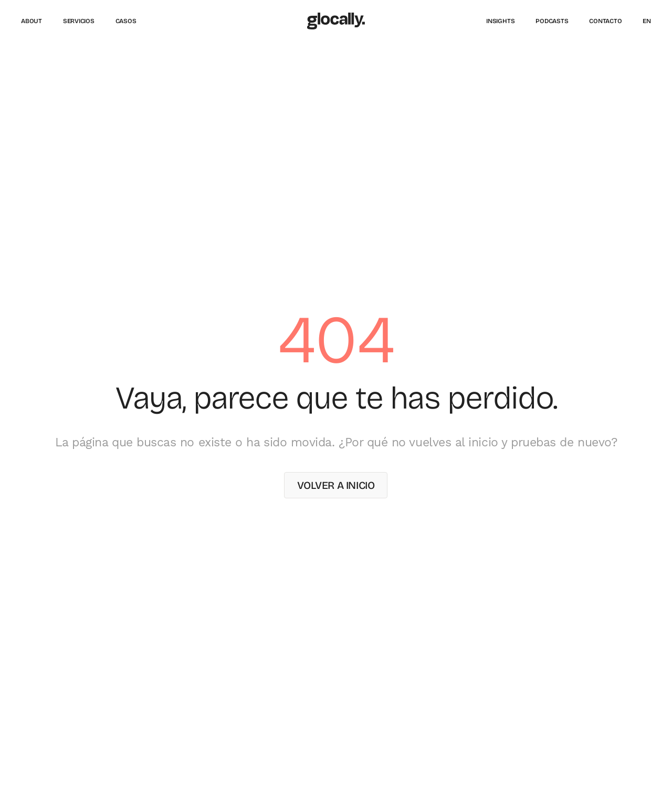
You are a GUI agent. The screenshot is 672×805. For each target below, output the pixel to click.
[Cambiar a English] (647, 21)
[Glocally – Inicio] (336, 21)
